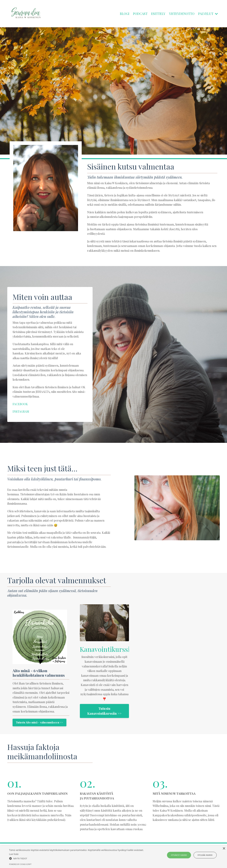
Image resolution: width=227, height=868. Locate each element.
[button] (77, 858)
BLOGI (121, 14)
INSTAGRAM (21, 412)
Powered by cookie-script (20, 864)
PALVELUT (208, 14)
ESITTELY (156, 14)
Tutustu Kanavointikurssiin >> (104, 712)
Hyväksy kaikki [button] (180, 855)
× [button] (224, 849)
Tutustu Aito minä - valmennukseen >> (40, 728)
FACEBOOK (21, 404)
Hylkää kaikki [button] (204, 855)
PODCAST (137, 14)
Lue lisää (14, 854)
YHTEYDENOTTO (180, 14)
